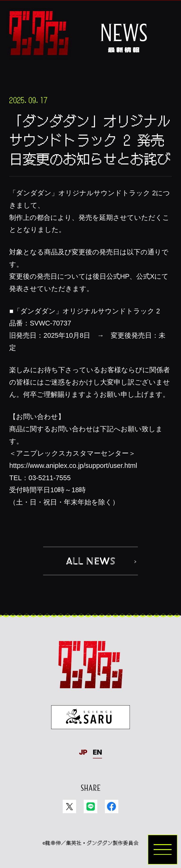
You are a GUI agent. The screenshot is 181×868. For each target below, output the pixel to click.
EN (97, 752)
